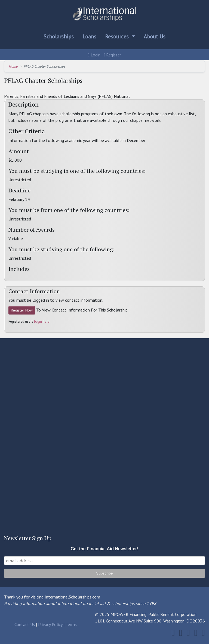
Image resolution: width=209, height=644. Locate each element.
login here (42, 321)
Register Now (22, 310)
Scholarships (59, 37)
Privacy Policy (50, 624)
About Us (155, 37)
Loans (89, 37)
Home (13, 66)
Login (94, 55)
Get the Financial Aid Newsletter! (104, 549)
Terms (71, 624)
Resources (118, 37)
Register (113, 55)
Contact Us (25, 624)
